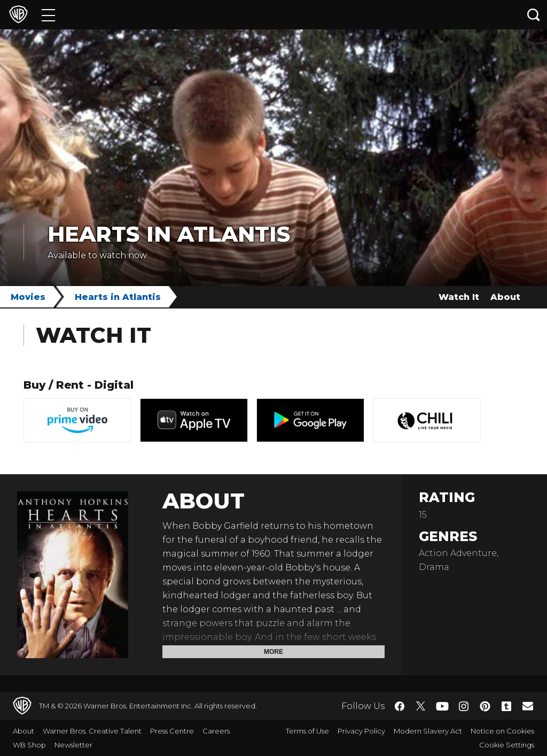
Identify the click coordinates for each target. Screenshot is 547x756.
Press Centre (172, 731)
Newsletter (73, 745)
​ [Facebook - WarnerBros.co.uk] (400, 706)
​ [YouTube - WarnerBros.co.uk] (442, 706)
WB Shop (29, 745)
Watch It (459, 297)
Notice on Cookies (502, 731)
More (273, 652)
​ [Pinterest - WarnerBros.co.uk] (485, 706)
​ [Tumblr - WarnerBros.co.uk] (506, 706)
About (505, 297)
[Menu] (48, 15)
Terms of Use (307, 731)
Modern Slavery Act (428, 731)
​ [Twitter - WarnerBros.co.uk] (421, 706)
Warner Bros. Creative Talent (92, 731)
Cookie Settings (507, 745)
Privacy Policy (361, 731)
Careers (216, 731)
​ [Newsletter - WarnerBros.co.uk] (528, 706)
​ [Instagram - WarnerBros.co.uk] (464, 706)
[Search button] (534, 15)
